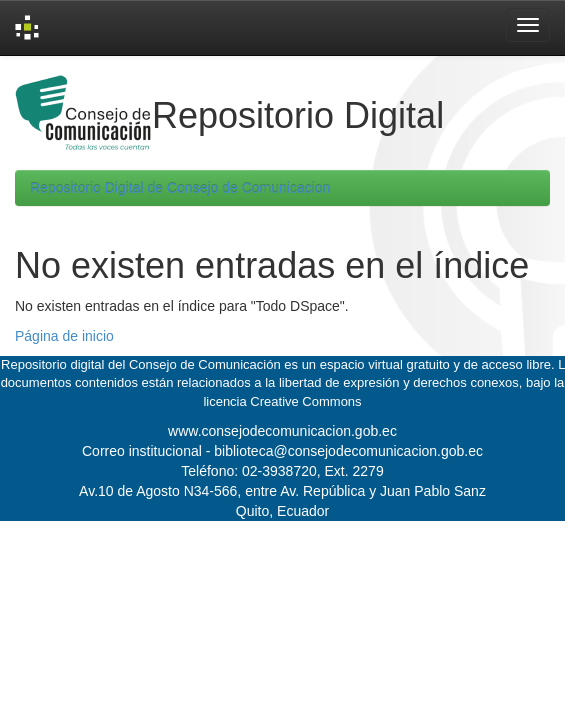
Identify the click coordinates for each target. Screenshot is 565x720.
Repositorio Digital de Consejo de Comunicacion (180, 188)
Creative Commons (305, 401)
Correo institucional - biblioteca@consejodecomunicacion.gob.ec (282, 451)
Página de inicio (64, 336)
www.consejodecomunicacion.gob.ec (282, 431)
